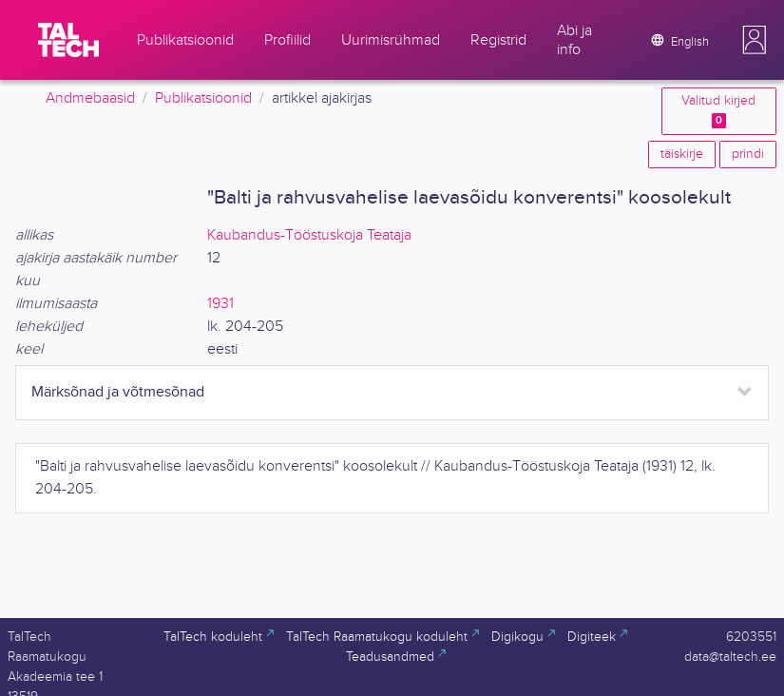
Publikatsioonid (203, 98)
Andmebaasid (90, 98)
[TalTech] (68, 40)
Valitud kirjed (718, 111)
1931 (220, 304)
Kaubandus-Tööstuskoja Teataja (309, 235)
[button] (755, 40)
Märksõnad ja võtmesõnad (118, 392)
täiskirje (682, 154)
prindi (748, 154)
